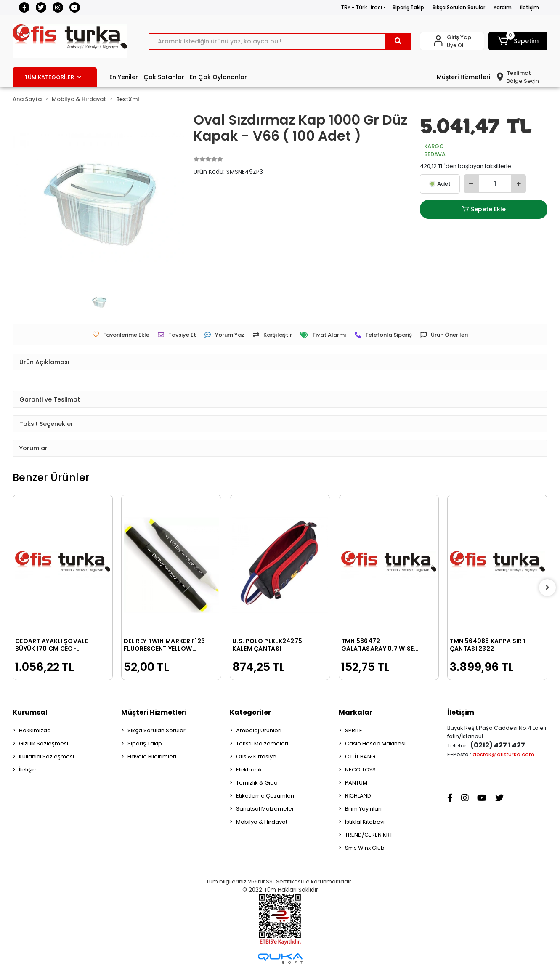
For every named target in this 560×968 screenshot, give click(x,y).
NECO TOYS (360, 770)
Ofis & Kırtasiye (256, 757)
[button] (518, 41)
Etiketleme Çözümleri (265, 796)
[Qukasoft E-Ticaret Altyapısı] (280, 959)
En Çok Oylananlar (218, 77)
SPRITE (354, 730)
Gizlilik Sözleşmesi (44, 743)
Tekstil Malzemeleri (262, 743)
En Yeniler (124, 77)
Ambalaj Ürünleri (259, 730)
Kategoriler (250, 712)
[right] (547, 588)
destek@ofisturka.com (503, 754)
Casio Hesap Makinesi (375, 743)
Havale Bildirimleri (152, 757)
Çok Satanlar (164, 77)
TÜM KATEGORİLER (53, 77)
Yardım (503, 7)
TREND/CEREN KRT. (369, 835)
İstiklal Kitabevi (365, 822)
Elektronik (249, 770)
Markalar (356, 712)
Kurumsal (30, 712)
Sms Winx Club (365, 848)
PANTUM (356, 783)
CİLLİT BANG (360, 757)
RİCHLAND (358, 796)
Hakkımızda (35, 730)
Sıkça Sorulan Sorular (459, 7)
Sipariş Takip (408, 7)
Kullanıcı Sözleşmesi (46, 757)
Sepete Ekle (484, 209)
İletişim (529, 7)
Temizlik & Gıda (257, 783)
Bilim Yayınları (363, 809)
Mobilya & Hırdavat (262, 822)
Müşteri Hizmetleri (463, 77)
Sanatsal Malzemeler (265, 809)
